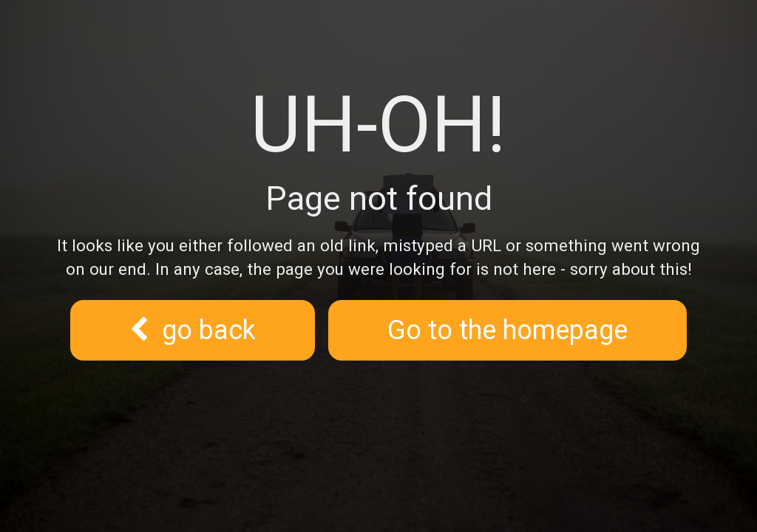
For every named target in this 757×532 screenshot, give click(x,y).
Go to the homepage (508, 330)
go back (193, 330)
